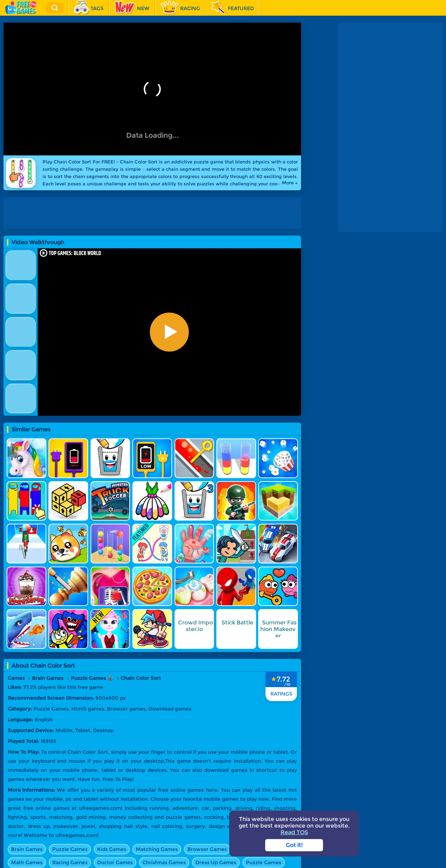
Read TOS (294, 832)
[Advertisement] (154, 213)
